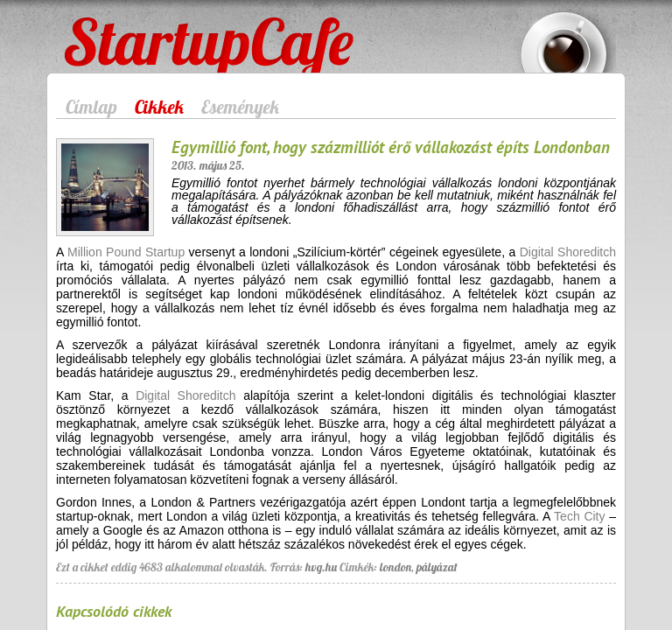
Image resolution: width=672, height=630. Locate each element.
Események (240, 107)
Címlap (91, 107)
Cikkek (159, 107)
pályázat (437, 567)
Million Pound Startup (126, 252)
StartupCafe (97, 28)
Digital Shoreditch (568, 252)
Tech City (579, 516)
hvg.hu (321, 567)
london (395, 567)
